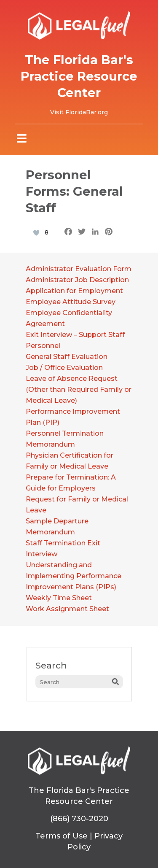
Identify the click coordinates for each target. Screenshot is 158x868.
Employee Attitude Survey (71, 302)
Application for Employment (74, 291)
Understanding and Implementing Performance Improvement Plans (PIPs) (74, 576)
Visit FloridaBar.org (79, 112)
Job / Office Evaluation (64, 368)
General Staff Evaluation (67, 357)
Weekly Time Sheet (59, 598)
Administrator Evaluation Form (79, 269)
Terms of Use (62, 836)
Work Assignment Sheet (67, 609)
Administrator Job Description (77, 280)
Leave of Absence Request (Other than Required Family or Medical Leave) (79, 390)
